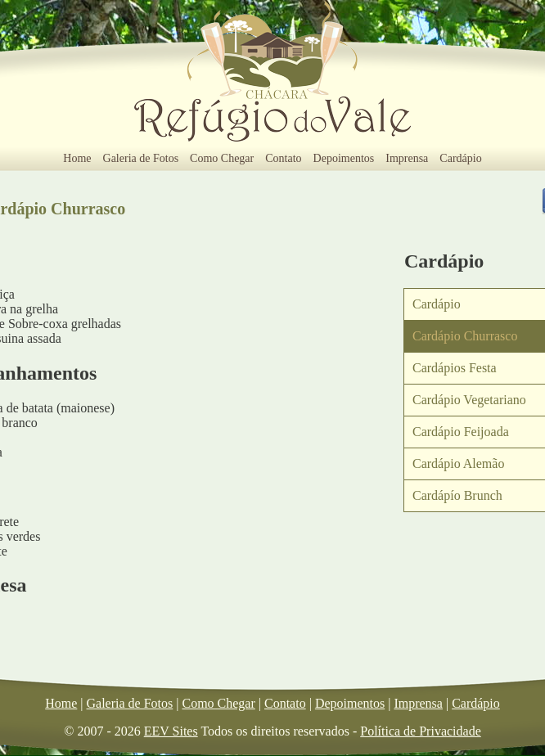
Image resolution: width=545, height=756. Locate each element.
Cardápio (460, 158)
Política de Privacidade (421, 731)
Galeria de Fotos (141, 158)
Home (77, 158)
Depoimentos (344, 158)
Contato (283, 158)
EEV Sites (171, 731)
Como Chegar (222, 158)
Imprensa (407, 158)
